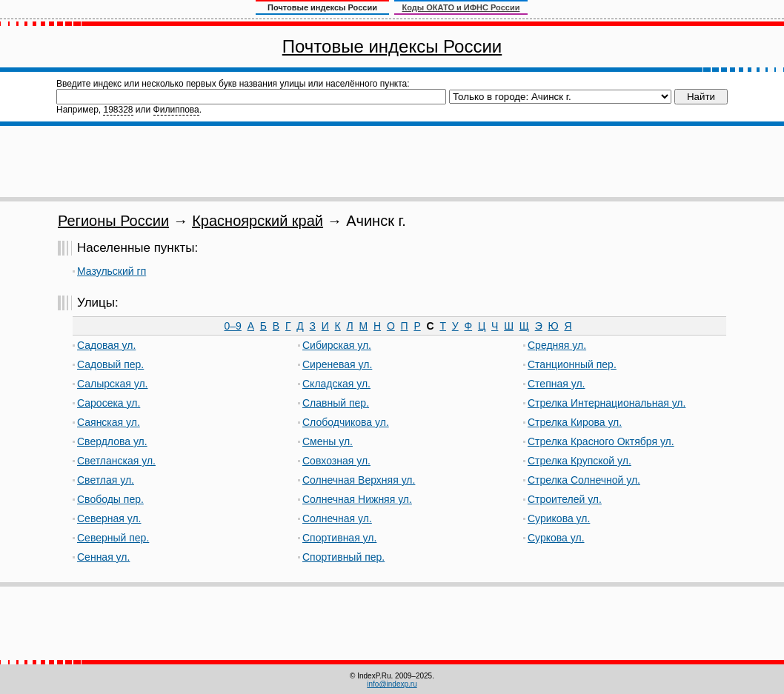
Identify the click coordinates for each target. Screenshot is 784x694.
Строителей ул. (565, 499)
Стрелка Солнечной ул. (584, 480)
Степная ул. (556, 384)
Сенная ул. (103, 557)
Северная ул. (109, 518)
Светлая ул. (106, 480)
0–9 (233, 326)
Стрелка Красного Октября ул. (601, 441)
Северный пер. (113, 538)
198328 (118, 110)
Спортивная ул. (339, 538)
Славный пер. (336, 403)
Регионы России (113, 221)
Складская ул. (336, 384)
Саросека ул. (109, 403)
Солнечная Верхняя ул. (359, 480)
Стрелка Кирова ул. (575, 422)
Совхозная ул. (336, 461)
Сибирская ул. (337, 345)
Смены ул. (328, 441)
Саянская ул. (109, 422)
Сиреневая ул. (337, 364)
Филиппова (176, 110)
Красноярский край (258, 221)
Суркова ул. (556, 538)
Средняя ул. (557, 345)
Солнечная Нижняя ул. (357, 499)
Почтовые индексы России (392, 46)
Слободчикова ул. (346, 422)
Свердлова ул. (112, 441)
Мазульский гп (112, 271)
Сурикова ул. (559, 518)
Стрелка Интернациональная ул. (607, 403)
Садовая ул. (106, 345)
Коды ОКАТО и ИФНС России (461, 7)
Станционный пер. (572, 364)
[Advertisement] (392, 161)
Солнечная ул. (337, 518)
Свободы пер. (110, 499)
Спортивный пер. (343, 557)
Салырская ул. (113, 384)
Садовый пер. (110, 364)
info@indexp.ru (392, 684)
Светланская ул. (116, 461)
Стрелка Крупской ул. (579, 461)
